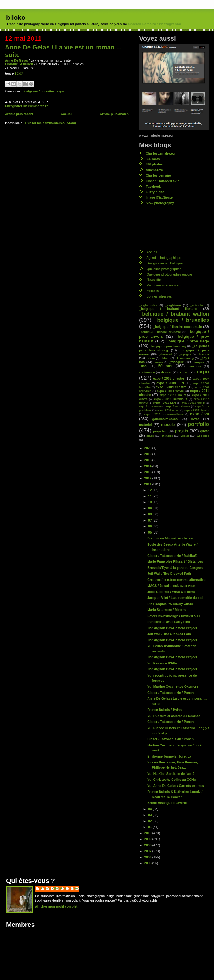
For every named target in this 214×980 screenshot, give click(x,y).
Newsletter (154, 280)
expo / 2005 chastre (169, 378)
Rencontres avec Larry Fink (169, 622)
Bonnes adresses (159, 296)
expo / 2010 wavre (171, 391)
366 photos (154, 164)
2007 (148, 851)
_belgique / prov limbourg (168, 346)
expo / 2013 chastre (178, 406)
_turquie (198, 362)
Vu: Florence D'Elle (162, 663)
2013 (148, 472)
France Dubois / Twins (164, 710)
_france (203, 354)
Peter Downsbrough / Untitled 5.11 (174, 616)
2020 (148, 448)
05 (150, 532)
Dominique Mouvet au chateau (171, 538)
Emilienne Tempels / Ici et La (169, 756)
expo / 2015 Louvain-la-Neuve (164, 414)
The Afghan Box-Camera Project (172, 628)
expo (60, 91)
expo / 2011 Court (173, 395)
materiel (145, 425)
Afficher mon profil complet (56, 906)
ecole (184, 372)
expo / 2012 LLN (165, 403)
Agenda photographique (164, 258)
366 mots (153, 159)
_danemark (165, 355)
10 (150, 502)
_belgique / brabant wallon (174, 314)
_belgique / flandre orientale (160, 332)
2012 (148, 478)
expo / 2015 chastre (197, 410)
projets (182, 431)
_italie (150, 358)
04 (150, 809)
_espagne (185, 355)
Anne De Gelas (16, 60)
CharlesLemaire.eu (160, 153)
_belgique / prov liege (188, 341)
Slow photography (160, 203)
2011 (148, 484)
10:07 (19, 73)
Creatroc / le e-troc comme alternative (176, 580)
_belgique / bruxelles (39, 91)
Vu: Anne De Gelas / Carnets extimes (175, 786)
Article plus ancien (114, 114)
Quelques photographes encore (169, 274)
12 (150, 490)
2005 (148, 863)
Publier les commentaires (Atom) (50, 123)
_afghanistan (148, 305)
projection (160, 431)
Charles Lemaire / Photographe (154, 24)
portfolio (199, 424)
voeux (185, 436)
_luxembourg (184, 358)
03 (150, 815)
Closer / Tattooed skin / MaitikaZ (172, 556)
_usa (143, 366)
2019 (148, 454)
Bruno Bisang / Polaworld (167, 803)
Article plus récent (19, 114)
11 (150, 496)
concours (194, 366)
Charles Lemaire (158, 175)
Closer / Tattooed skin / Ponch (170, 693)
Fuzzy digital (155, 192)
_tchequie (176, 362)
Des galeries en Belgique (165, 263)
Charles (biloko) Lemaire (60, 888)
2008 (148, 845)
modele (168, 425)
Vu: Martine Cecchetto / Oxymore (173, 686)
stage (150, 436)
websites (203, 436)
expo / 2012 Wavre (150, 406)
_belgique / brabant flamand (168, 309)
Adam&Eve (154, 170)
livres (195, 419)
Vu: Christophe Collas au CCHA (172, 780)
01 (150, 827)
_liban (165, 358)
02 (150, 821)
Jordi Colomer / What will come (171, 592)
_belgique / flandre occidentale (178, 327)
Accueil (66, 114)
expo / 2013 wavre (168, 410)
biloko (16, 17)
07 (150, 520)
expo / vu (200, 414)
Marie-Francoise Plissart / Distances (175, 561)
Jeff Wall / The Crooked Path (169, 574)
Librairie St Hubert (19, 64)
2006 (148, 857)
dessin (166, 372)
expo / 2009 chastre (171, 387)
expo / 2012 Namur (193, 403)
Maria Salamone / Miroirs (166, 610)
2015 (148, 460)
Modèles (153, 291)
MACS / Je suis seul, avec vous (171, 586)
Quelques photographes (164, 269)
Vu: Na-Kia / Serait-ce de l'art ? (171, 774)
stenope (167, 436)
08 (150, 514)
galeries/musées (165, 419)
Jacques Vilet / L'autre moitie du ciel (175, 598)
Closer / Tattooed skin (163, 181)
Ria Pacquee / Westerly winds (170, 604)
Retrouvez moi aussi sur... (165, 285)
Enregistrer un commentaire (27, 106)
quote (205, 431)
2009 (148, 839)
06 (150, 526)
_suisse (158, 362)
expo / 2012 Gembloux (171, 399)
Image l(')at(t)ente (159, 197)
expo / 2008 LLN (170, 383)
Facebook (153, 187)
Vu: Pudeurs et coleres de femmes (174, 716)
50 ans (165, 366)
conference (147, 372)
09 (150, 508)
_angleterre (173, 305)
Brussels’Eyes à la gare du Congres (175, 568)
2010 (148, 833)
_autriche (197, 305)
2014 (148, 466)
